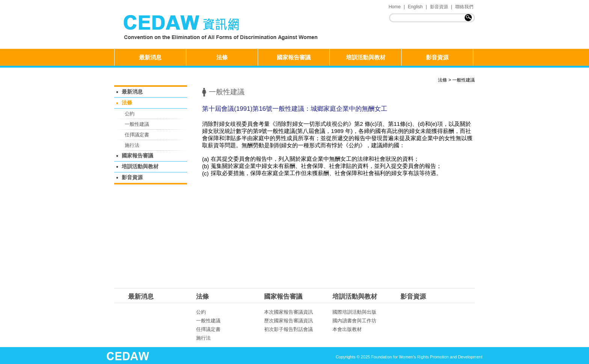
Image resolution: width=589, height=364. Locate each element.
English (415, 7)
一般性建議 (464, 80)
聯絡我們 (464, 7)
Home (394, 7)
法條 (222, 57)
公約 (130, 114)
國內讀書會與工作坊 (354, 321)
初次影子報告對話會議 (288, 329)
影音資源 (439, 7)
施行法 (132, 145)
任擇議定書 (137, 135)
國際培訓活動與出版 (354, 312)
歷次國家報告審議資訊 (288, 321)
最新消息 (150, 57)
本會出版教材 (347, 329)
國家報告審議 (294, 57)
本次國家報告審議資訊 (288, 312)
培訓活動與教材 (366, 57)
